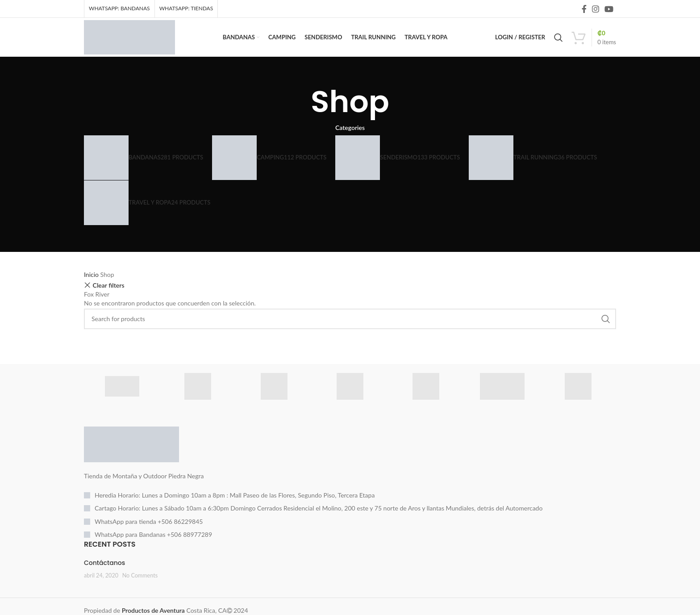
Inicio (92, 283)
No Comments (140, 584)
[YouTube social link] (609, 9)
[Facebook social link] (584, 9)
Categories (350, 137)
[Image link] (131, 453)
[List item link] (350, 504)
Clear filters (109, 294)
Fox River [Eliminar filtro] (97, 303)
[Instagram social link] (596, 9)
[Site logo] (139, 41)
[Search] (558, 42)
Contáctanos (104, 572)
